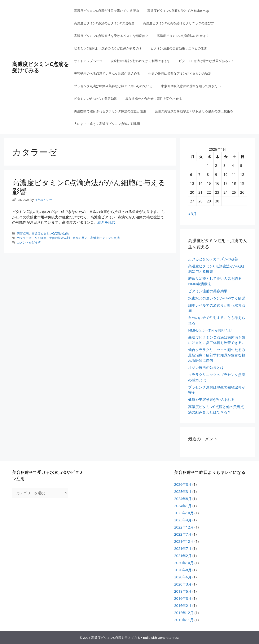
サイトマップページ (88, 61)
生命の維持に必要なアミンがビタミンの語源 (180, 73)
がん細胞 (40, 238)
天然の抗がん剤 (60, 238)
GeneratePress (169, 638)
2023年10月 (184, 513)
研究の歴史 (80, 238)
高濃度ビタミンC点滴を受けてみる (41, 67)
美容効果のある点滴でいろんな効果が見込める (107, 73)
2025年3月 (183, 492)
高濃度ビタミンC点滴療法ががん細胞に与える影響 (89, 187)
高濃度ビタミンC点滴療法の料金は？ (183, 36)
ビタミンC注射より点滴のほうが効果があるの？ (108, 48)
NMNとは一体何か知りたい (210, 330)
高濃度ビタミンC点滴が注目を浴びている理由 (106, 10)
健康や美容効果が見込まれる (211, 400)
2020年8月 (183, 570)
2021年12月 (184, 541)
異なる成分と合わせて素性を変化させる (154, 98)
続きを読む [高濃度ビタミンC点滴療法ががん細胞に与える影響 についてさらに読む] (106, 222)
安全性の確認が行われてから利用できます (141, 61)
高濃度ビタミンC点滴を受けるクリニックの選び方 (178, 23)
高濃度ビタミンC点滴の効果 (50, 233)
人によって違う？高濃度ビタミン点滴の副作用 (107, 124)
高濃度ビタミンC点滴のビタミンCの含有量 (104, 23)
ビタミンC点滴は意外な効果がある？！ (206, 61)
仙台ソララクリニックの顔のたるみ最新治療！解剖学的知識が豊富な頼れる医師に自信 (217, 355)
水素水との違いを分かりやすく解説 (217, 298)
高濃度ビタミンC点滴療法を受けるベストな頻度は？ (111, 36)
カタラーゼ (24, 238)
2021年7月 (183, 549)
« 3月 (192, 214)
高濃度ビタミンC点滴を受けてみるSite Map (178, 10)
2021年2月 (183, 556)
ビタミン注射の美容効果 (208, 291)
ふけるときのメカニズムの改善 (213, 259)
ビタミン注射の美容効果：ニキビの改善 (179, 48)
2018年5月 (183, 591)
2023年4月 (183, 520)
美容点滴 (23, 233)
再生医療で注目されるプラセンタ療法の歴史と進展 (110, 111)
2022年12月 (184, 527)
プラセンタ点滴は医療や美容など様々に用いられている (113, 86)
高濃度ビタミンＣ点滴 (105, 238)
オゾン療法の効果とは (206, 367)
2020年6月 (183, 577)
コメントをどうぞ (29, 242)
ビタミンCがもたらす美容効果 (95, 98)
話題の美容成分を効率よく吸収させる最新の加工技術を (194, 111)
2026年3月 (183, 484)
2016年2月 (183, 606)
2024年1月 (183, 506)
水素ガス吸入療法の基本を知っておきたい (191, 86)
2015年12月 (184, 613)
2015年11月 (184, 620)
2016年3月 (183, 598)
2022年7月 (183, 534)
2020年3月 (183, 584)
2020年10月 (184, 563)
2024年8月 (183, 499)
